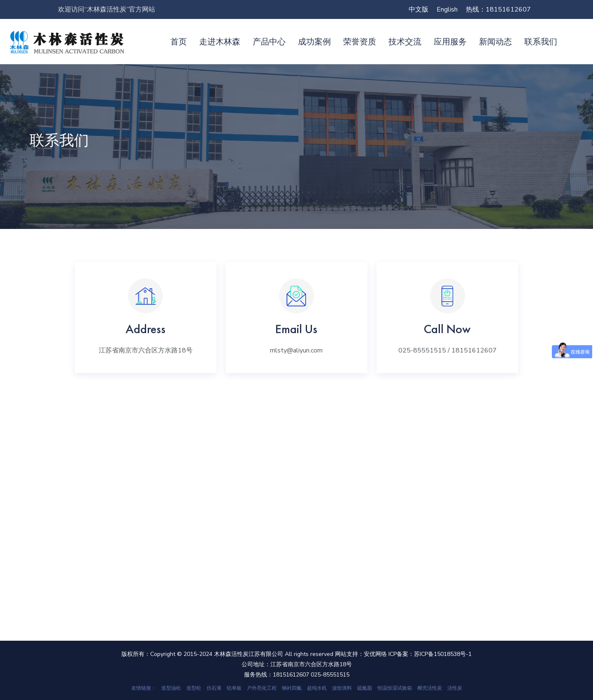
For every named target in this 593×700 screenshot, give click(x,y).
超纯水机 (317, 688)
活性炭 (455, 688)
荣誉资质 (360, 42)
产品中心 (269, 42)
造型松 (194, 688)
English (447, 9)
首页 (179, 42)
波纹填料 (342, 688)
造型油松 (171, 688)
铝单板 (234, 688)
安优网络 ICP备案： (389, 654)
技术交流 (405, 42)
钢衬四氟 (292, 688)
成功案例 (314, 42)
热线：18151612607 (498, 9)
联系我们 (541, 42)
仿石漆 (214, 688)
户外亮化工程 (262, 688)
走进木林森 (220, 42)
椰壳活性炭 (430, 688)
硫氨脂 (365, 688)
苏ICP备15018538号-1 (443, 654)
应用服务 (450, 42)
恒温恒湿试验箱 (395, 688)
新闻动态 (495, 42)
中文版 (419, 9)
